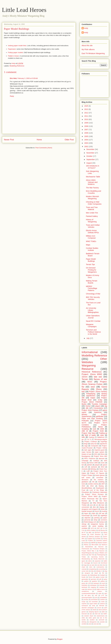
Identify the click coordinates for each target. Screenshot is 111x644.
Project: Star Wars (89, 433)
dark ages (88, 450)
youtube (102, 622)
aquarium (98, 561)
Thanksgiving (101, 555)
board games (100, 475)
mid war (102, 513)
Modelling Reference (17, 66)
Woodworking (86, 559)
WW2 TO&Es (91, 241)
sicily (94, 606)
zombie (84, 624)
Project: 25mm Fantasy (98, 392)
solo (83, 437)
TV (93, 501)
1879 (92, 528)
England (90, 539)
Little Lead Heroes (24, 10)
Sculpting (85, 429)
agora (83, 561)
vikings (84, 524)
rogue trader (93, 604)
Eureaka (98, 539)
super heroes (86, 452)
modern (100, 591)
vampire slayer (89, 616)
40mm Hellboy (91, 530)
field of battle (90, 435)
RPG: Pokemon (90, 459)
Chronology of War (93, 294)
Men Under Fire (92, 213)
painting (97, 518)
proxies (86, 599)
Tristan (84, 557)
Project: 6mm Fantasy (90, 410)
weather (92, 620)
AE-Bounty (102, 530)
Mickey (86, 545)
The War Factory (92, 188)
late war (98, 377)
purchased (94, 599)
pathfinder (100, 416)
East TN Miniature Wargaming (93, 53)
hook (103, 583)
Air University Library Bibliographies (92, 310)
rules (102, 435)
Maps (88, 245)
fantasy (104, 394)
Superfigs (104, 442)
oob (96, 595)
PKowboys (85, 492)
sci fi (89, 440)
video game (92, 618)
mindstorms (85, 591)
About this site (87, 45)
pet (96, 598)
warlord (84, 526)
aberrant (102, 459)
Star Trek (92, 555)
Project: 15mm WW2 (92, 374)
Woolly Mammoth (99, 559)
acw (91, 505)
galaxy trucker (100, 577)
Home (39, 140)
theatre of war (86, 454)
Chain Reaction (95, 534)
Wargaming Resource (89, 367)
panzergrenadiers (87, 598)
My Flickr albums (88, 49)
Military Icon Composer (91, 237)
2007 (87, 130)
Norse (100, 427)
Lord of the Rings (97, 490)
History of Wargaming (91, 221)
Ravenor (102, 551)
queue (105, 465)
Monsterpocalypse (101, 440)
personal (87, 520)
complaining (92, 569)
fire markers (99, 480)
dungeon (87, 573)
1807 (103, 484)
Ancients (85, 469)
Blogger (60, 639)
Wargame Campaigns (91, 325)
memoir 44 (91, 589)
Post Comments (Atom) (44, 148)
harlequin (96, 583)
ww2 (93, 387)
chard (83, 567)
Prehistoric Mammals (100, 492)
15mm (85, 377)
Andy (86, 28)
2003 (87, 143)
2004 (87, 140)
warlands (94, 467)
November (91, 153)
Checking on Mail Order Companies (94, 203)
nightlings (104, 516)
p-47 (103, 595)
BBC (90, 532)
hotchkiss (85, 585)
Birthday (93, 469)
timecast (84, 614)
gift (100, 579)
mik (93, 482)
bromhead (104, 563)
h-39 (89, 583)
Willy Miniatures (99, 503)
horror (97, 511)
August (89, 163)
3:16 (83, 530)
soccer (99, 608)
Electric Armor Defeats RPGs (92, 232)
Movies (84, 414)
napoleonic (103, 444)
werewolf (101, 620)
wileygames (93, 622)
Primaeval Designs (99, 549)
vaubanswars (101, 616)
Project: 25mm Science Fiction (94, 383)
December (91, 149)
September (91, 159)
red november (93, 602)
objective (87, 518)
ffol (103, 573)
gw (83, 440)
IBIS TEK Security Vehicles (93, 298)
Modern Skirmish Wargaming (92, 198)
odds (100, 593)
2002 (87, 147)
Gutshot (86, 543)
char (104, 565)
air (97, 505)
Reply (12, 96)
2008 (87, 126)
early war (94, 444)
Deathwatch (100, 488)
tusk (94, 429)
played (97, 465)
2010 (87, 119)
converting (102, 569)
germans (94, 579)
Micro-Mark (95, 545)
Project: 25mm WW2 (90, 497)
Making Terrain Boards (92, 282)
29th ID (85, 431)
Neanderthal (89, 547)
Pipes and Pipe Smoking (92, 418)
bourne (96, 563)
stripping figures (94, 612)
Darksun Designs (94, 537)
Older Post (69, 140)
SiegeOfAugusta (87, 553)
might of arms (101, 589)
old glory (88, 595)
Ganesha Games (102, 541)
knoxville (102, 585)
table (103, 612)
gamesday (85, 579)
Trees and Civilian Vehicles (93, 226)
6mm (90, 382)
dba (92, 571)
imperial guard (100, 450)
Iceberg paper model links (17, 46)
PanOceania (85, 549)
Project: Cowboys (91, 442)
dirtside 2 (99, 571)
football (102, 575)
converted (100, 478)
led (83, 465)
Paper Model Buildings (91, 260)
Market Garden (102, 543)
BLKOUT (97, 532)
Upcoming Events (97, 557)
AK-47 (84, 532)
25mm (99, 389)
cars (98, 565)
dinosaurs (85, 480)
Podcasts (85, 421)
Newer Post (9, 140)
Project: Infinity (102, 448)
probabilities (103, 598)
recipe (83, 602)
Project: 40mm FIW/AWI (92, 402)
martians (102, 587)
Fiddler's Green (13, 56)
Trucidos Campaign (99, 404)
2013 (87, 109)
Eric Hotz (13, 78)
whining (84, 622)
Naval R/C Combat (93, 321)
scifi (86, 467)
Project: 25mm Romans (94, 494)
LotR (88, 471)
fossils (84, 577)
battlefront (101, 437)
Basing (101, 486)
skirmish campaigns (88, 608)
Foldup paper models (16, 52)
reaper (93, 398)
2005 (87, 136)
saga (86, 446)
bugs (85, 565)
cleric (91, 567)
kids (83, 392)
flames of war (100, 379)
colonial (84, 569)
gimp (106, 579)
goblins (86, 581)
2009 (87, 123)
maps (93, 513)
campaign (85, 461)
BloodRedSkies (87, 488)
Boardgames (86, 456)
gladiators (85, 482)
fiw (83, 387)
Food (83, 490)
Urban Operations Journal (93, 317)
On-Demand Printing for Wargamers (91, 270)
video (83, 618)
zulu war (96, 624)
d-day (100, 400)
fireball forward (87, 511)
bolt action (86, 478)
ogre (106, 593)
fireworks (84, 575)
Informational (90, 352)
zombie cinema (93, 484)
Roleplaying (91, 394)
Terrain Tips (90, 264)
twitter (105, 614)
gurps (83, 583)
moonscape (86, 516)
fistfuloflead (94, 575)
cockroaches (100, 567)
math (83, 589)
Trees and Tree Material (92, 208)
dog (106, 571)
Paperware (12, 49)
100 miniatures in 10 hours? (93, 167)
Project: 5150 (98, 431)
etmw (103, 509)
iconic (103, 463)
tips (91, 614)
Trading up (103, 433)
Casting (91, 437)
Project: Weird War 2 (89, 551)
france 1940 (93, 463)
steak (94, 610)
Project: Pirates (87, 475)
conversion (85, 507)
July (88, 338)
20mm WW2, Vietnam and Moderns (92, 182)
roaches (84, 604)
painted (89, 465)
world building (98, 526)
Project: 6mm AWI (101, 456)
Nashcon (104, 545)
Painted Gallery (92, 216)
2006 (87, 133)
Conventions (98, 408)
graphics (94, 581)
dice (94, 507)
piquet (98, 406)
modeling (101, 482)
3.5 (104, 528)
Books (84, 404)
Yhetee (84, 505)
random (102, 599)
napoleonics (91, 396)
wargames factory (97, 524)
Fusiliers (91, 541)
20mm (103, 454)
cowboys (96, 461)
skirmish (102, 606)
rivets (103, 602)
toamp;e (102, 522)
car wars (92, 565)
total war (98, 614)
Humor (88, 406)
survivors (104, 520)
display (102, 507)
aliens (90, 561)
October (90, 156)
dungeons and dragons (90, 509)
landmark (84, 587)
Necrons (101, 547)
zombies (85, 528)
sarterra (102, 604)
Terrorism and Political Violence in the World (93, 332)
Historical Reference (92, 372)
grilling (102, 581)
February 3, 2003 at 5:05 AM (28, 78)
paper (105, 518)
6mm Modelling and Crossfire (93, 192)
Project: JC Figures (97, 473)
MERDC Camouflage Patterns (92, 288)
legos (86, 513)
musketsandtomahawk (88, 593)
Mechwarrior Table (93, 177)
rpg (106, 406)
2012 (87, 113)
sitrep (96, 520)
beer (103, 505)
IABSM (93, 543)
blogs (86, 444)
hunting (105, 511)
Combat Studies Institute (92, 249)
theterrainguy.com (90, 522)
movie (95, 516)
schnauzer (85, 606)
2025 (87, 106)
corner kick (85, 571)
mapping (93, 587)
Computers (95, 446)
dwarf (96, 573)
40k (87, 408)
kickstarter (93, 585)
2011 (87, 116)
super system (100, 452)
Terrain (85, 379)
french (91, 577)
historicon (98, 412)
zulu (90, 624)
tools (83, 484)
